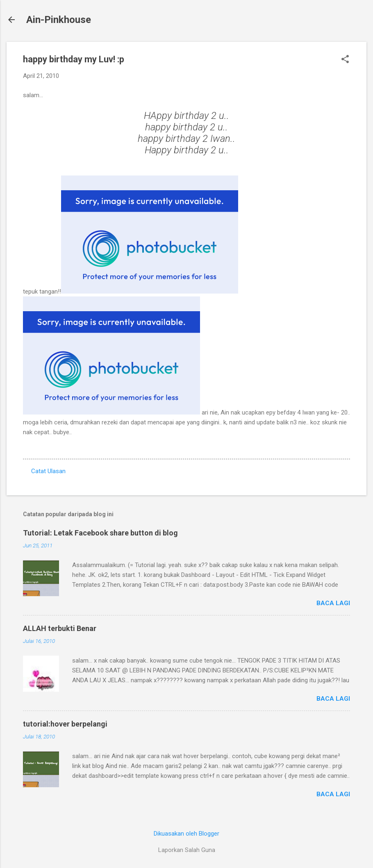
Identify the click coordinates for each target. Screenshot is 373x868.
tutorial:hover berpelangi (65, 724)
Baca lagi (333, 603)
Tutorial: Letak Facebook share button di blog (100, 533)
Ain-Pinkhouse (59, 20)
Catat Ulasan (48, 471)
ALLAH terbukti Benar (60, 628)
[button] (345, 60)
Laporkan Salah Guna (187, 850)
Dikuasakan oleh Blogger (186, 834)
